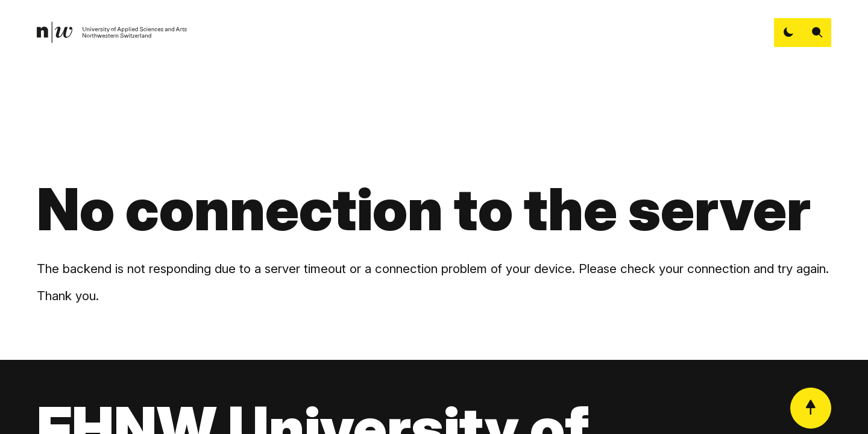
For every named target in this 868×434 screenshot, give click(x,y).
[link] (112, 33)
